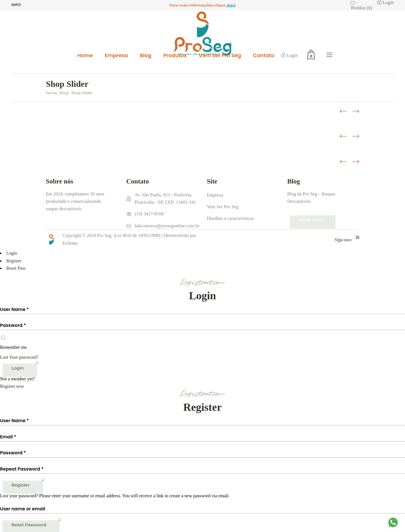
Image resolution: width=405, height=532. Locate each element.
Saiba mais (311, 220)
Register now (12, 386)
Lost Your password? (19, 357)
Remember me (13, 347)
